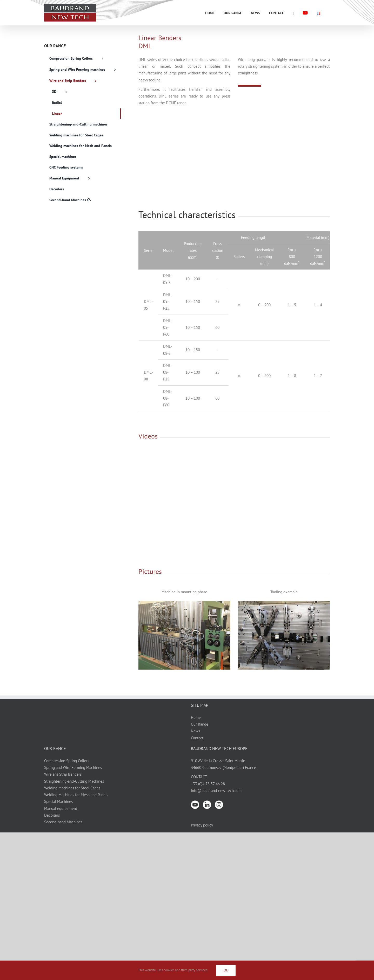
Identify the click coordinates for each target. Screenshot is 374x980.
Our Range (200, 724)
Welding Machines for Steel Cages (72, 788)
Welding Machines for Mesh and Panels (76, 795)
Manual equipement (61, 808)
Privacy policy (202, 825)
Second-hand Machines (63, 822)
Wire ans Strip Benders (63, 774)
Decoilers (52, 815)
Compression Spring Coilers (67, 761)
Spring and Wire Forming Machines (73, 767)
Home (196, 717)
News (195, 731)
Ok (226, 970)
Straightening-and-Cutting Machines (74, 781)
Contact (197, 738)
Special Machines (58, 801)
